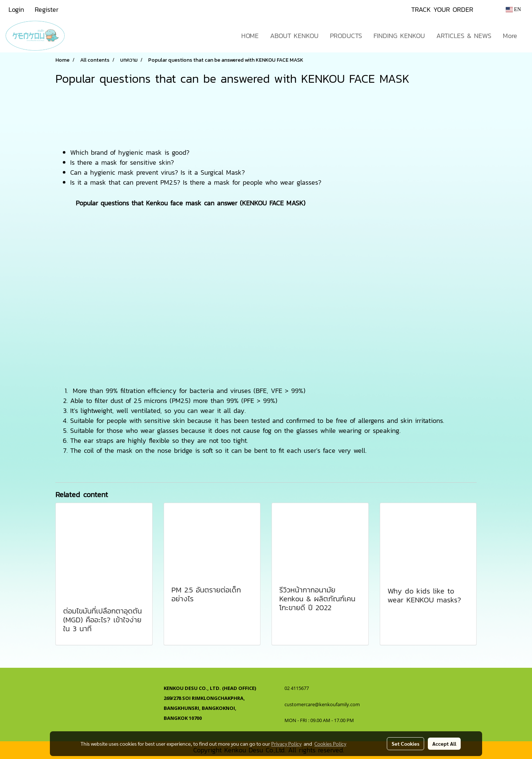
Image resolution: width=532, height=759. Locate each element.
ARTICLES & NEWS (464, 36)
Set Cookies (405, 743)
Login (16, 9)
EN (513, 9)
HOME (250, 36)
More (510, 36)
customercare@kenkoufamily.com (322, 704)
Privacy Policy (286, 743)
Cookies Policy (330, 743)
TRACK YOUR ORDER (442, 9)
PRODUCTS (346, 36)
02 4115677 (297, 688)
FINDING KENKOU (399, 36)
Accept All (444, 743)
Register (47, 9)
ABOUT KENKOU (294, 36)
